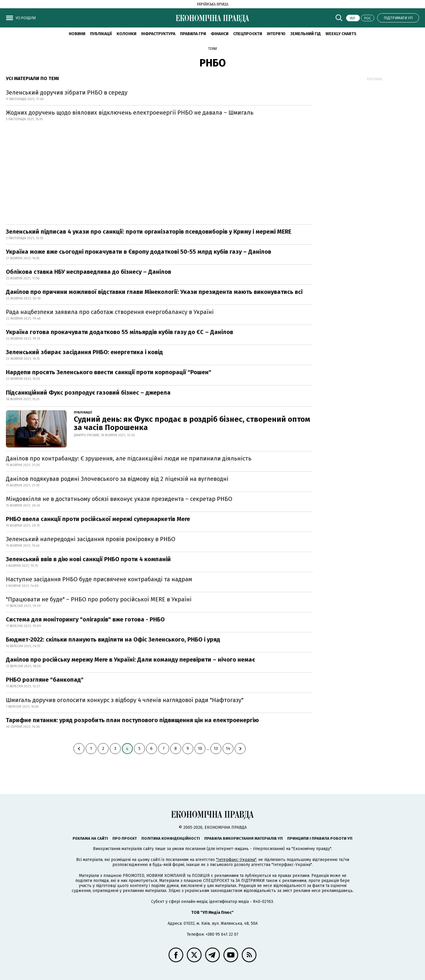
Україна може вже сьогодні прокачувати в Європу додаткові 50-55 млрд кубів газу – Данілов (139, 252)
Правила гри (193, 34)
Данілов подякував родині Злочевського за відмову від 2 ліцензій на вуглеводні (117, 479)
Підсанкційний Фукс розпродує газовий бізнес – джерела (88, 393)
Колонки (126, 34)
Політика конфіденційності (171, 838)
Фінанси (220, 34)
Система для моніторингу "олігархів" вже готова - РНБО (85, 619)
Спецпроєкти (248, 34)
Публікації (101, 34)
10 (200, 749)
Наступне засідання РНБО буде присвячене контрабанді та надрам (99, 579)
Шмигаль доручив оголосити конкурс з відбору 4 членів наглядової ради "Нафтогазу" (125, 700)
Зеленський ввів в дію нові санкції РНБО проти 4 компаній (88, 559)
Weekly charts (341, 34)
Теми (212, 49)
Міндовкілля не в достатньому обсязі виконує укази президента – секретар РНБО (119, 499)
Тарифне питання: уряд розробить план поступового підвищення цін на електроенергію (133, 720)
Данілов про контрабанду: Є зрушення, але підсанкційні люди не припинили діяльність (129, 458)
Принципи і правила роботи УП (320, 838)
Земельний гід (305, 34)
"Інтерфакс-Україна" (236, 860)
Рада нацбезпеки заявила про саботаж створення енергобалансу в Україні (110, 312)
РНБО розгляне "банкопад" (45, 680)
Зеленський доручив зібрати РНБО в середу (67, 92)
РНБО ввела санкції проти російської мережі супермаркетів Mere (98, 519)
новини (77, 34)
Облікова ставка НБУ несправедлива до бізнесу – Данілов (89, 272)
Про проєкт (125, 838)
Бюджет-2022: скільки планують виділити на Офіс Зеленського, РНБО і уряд (113, 639)
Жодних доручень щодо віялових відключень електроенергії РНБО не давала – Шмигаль (130, 113)
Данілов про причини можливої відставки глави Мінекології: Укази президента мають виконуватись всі (154, 292)
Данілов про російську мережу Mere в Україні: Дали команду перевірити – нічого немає (130, 660)
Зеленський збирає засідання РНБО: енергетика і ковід (84, 352)
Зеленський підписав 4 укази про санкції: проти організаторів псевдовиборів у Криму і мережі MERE (149, 232)
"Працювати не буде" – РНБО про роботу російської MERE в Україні (99, 599)
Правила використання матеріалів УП (243, 838)
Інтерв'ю (276, 34)
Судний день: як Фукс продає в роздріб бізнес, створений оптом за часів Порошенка (192, 424)
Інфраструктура (158, 34)
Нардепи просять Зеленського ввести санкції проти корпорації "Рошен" (109, 372)
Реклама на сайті (90, 838)
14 (228, 749)
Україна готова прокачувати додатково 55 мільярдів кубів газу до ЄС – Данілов (120, 332)
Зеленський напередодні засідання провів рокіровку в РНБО (91, 539)
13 (216, 749)
